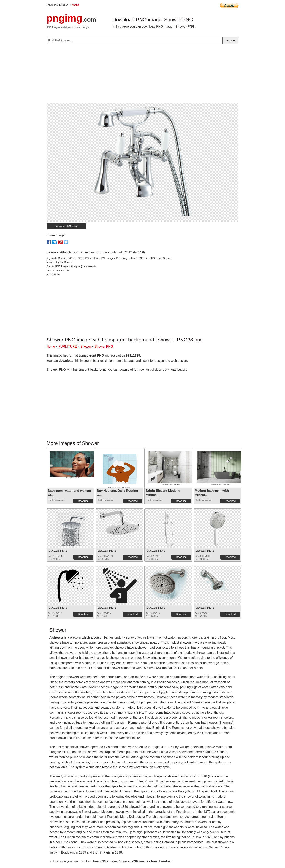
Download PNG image (66, 226)
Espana (75, 5)
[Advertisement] (142, 75)
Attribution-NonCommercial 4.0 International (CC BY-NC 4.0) (102, 252)
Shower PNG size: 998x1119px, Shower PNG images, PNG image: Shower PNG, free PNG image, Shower (115, 258)
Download (83, 501)
